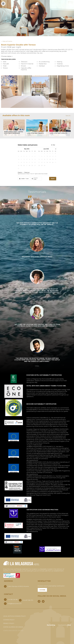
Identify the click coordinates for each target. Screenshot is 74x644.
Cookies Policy (9, 620)
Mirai (69, 625)
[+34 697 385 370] (20, 600)
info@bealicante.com (15, 604)
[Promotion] (37, 179)
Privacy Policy (9, 623)
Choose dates (6, 56)
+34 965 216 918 (13, 600)
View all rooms (7, 41)
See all (68, 116)
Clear (53, 145)
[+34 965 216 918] (5, 600)
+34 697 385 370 (28, 600)
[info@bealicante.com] (5, 604)
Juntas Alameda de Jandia (13, 627)
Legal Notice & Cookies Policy (14, 616)
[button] (2, 92)
